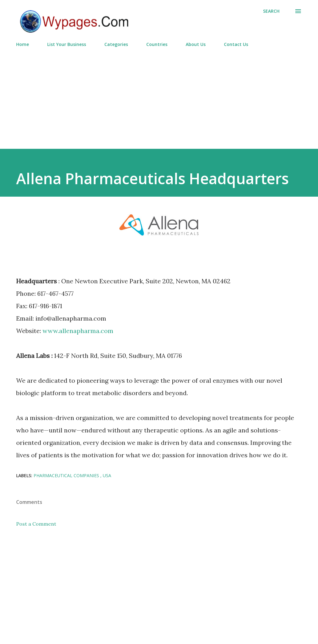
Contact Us (236, 44)
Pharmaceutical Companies (67, 475)
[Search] (271, 11)
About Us (196, 44)
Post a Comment (36, 524)
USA (107, 475)
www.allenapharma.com (78, 331)
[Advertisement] (159, 95)
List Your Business (67, 44)
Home (23, 44)
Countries (157, 44)
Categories (116, 44)
